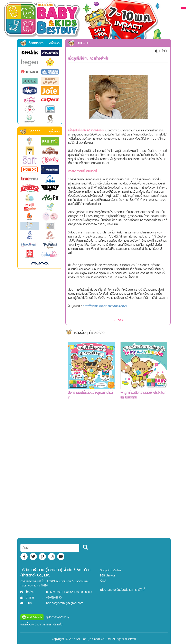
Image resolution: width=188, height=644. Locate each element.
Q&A (103, 580)
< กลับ (118, 320)
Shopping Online (111, 570)
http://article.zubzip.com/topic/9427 (105, 306)
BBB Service (108, 575)
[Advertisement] (92, 476)
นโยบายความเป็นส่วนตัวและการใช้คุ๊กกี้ (123, 590)
